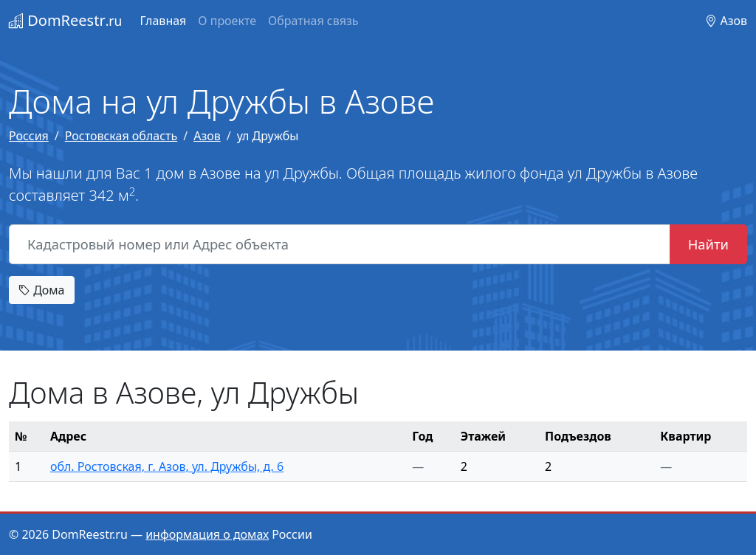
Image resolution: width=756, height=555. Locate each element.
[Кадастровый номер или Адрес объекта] (340, 244)
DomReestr (65, 20)
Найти (708, 244)
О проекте (227, 21)
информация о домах (207, 534)
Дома (42, 290)
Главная (163, 21)
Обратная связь (313, 21)
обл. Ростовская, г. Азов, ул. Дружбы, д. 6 (167, 466)
